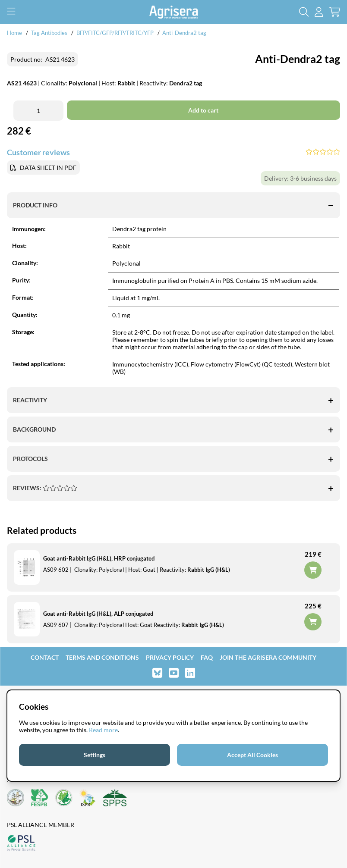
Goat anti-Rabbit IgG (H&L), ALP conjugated (98, 614)
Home (14, 33)
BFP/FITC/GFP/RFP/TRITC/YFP (115, 33)
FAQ (207, 657)
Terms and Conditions (102, 657)
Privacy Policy (170, 657)
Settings (95, 755)
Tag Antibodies (49, 33)
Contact (45, 657)
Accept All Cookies (252, 755)
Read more (103, 730)
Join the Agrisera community (268, 657)
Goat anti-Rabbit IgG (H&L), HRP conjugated (99, 558)
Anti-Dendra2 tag (184, 33)
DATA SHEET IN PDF (48, 168)
